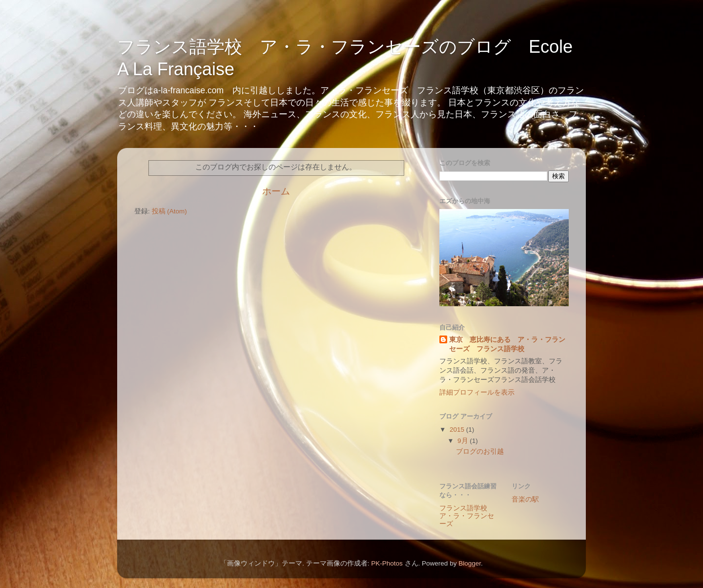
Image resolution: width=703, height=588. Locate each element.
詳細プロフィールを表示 (477, 392)
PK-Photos (387, 563)
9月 (464, 441)
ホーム (276, 191)
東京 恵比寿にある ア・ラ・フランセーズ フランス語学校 (507, 344)
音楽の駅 (525, 499)
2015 (458, 430)
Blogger (470, 563)
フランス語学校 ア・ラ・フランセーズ (467, 516)
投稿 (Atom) (169, 211)
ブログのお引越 (480, 451)
